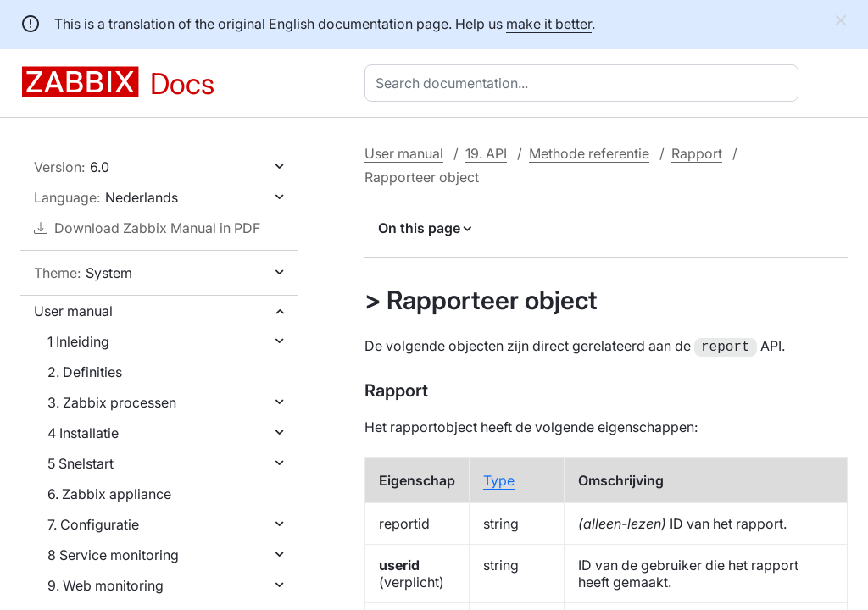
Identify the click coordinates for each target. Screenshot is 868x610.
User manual (73, 311)
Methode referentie (589, 153)
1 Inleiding (78, 341)
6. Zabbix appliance (109, 494)
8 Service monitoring (113, 555)
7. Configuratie (93, 524)
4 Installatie (83, 433)
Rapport (697, 153)
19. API (486, 153)
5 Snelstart (81, 463)
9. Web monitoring (106, 585)
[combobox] (585, 83)
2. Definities (85, 372)
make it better (549, 24)
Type (499, 479)
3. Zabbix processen (112, 402)
